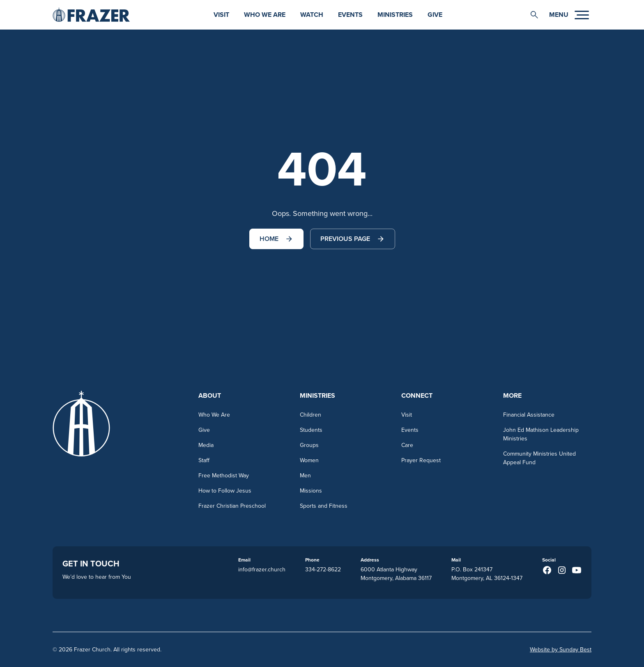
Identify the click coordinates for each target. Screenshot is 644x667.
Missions (311, 491)
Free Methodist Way (224, 475)
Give (435, 15)
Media (206, 445)
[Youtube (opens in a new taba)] (577, 570)
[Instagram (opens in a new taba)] (562, 570)
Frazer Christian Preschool (232, 506)
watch (312, 15)
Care (407, 445)
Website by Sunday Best (561, 649)
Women (309, 460)
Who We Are (265, 15)
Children (310, 415)
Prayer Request (421, 460)
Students (311, 430)
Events (350, 15)
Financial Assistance (529, 415)
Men (305, 475)
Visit (221, 15)
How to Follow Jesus (225, 491)
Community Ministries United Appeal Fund (539, 458)
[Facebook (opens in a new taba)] (547, 570)
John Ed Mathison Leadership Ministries (541, 434)
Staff (204, 460)
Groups (309, 445)
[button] (534, 15)
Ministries (395, 15)
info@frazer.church (262, 569)
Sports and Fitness (324, 506)
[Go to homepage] (91, 15)
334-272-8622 (323, 569)
